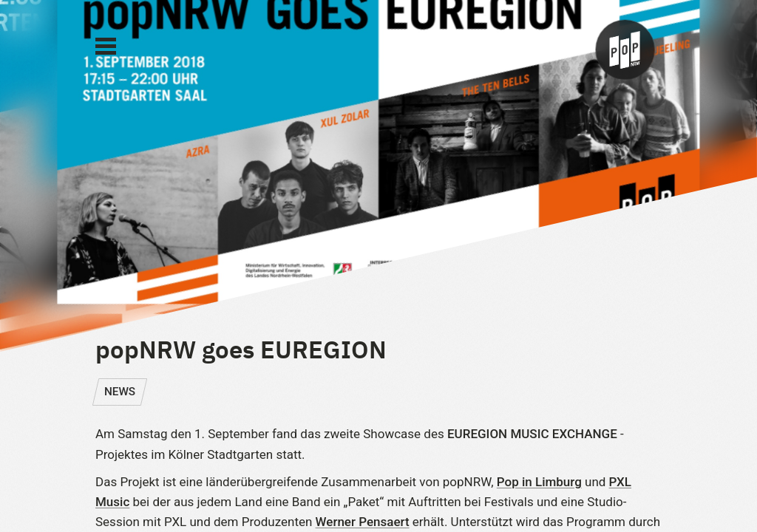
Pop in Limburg (539, 482)
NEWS (120, 392)
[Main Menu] (106, 47)
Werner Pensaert (363, 522)
